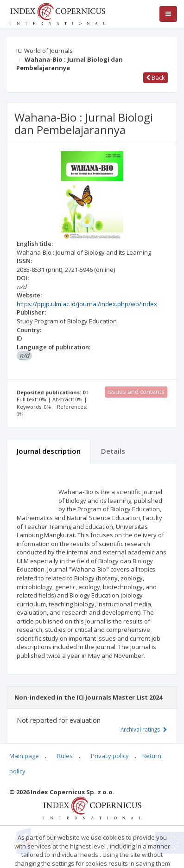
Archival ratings (144, 729)
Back (155, 77)
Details (113, 451)
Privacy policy (110, 756)
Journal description (49, 451)
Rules (65, 756)
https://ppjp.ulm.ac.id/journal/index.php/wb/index (87, 304)
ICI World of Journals (44, 51)
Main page (24, 756)
